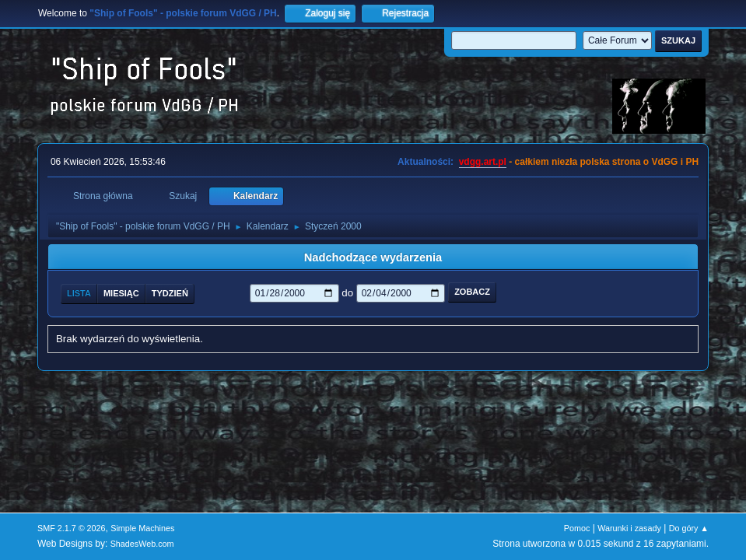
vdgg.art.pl (483, 162)
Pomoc (577, 528)
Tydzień (170, 293)
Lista (79, 293)
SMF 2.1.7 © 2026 (72, 528)
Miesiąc (121, 293)
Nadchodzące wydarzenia (373, 257)
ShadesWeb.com (142, 544)
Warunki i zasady (629, 528)
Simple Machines (142, 528)
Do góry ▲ (689, 528)
